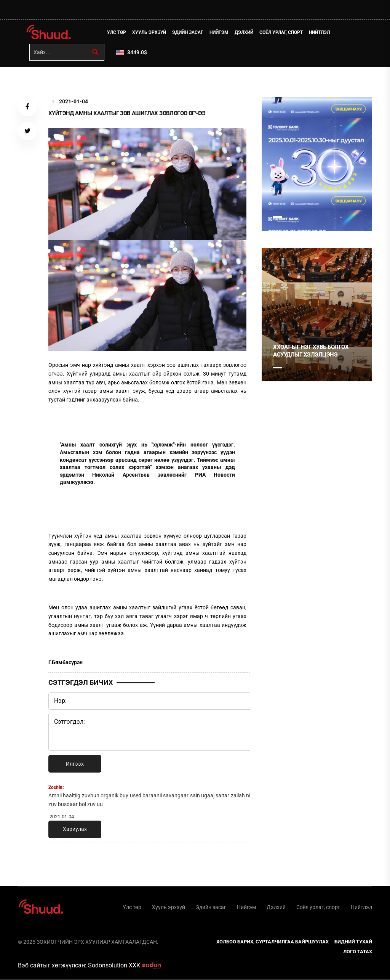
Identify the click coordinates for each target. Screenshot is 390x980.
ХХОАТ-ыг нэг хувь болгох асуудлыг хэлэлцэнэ (311, 351)
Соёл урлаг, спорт (281, 32)
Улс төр (117, 32)
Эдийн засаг (188, 32)
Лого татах (358, 952)
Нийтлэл (320, 32)
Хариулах (75, 829)
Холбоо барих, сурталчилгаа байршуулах (273, 942)
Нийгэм (219, 32)
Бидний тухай (353, 942)
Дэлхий (244, 32)
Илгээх (75, 764)
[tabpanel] (317, 164)
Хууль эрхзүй (149, 32)
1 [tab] (278, 217)
